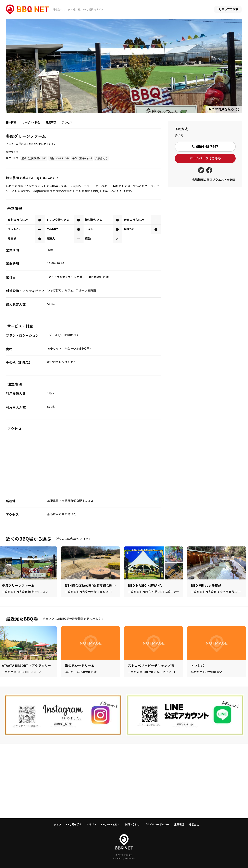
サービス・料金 (31, 122)
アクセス (67, 122)
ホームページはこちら (205, 158)
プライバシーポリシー (157, 824)
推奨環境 (179, 824)
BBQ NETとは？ (111, 824)
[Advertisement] (124, 781)
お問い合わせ (132, 824)
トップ (57, 824)
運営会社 (194, 824)
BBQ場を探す (74, 824)
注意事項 (51, 122)
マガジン (91, 824)
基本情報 (11, 122)
